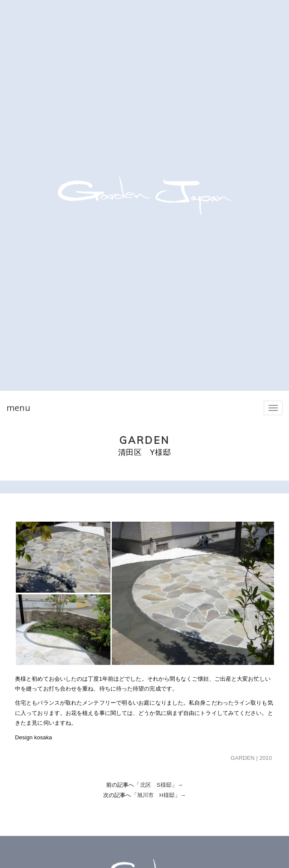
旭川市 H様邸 (156, 795)
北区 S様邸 (156, 785)
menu (18, 408)
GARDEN (144, 440)
